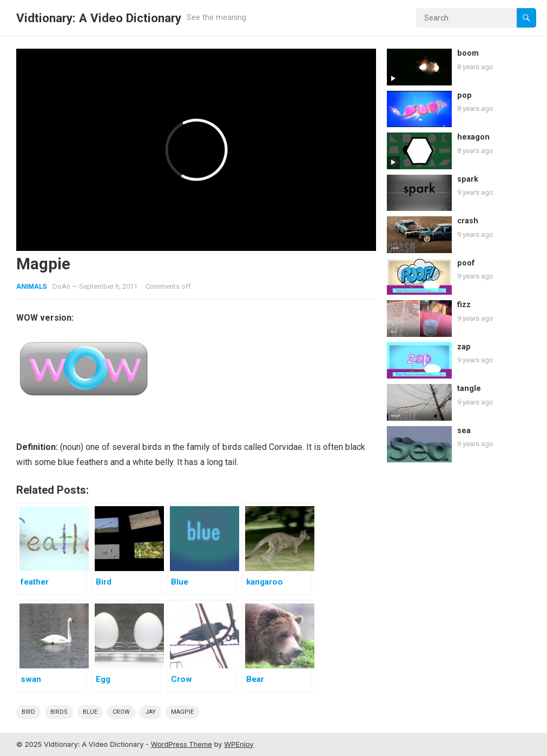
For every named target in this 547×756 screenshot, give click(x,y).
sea (464, 431)
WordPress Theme (182, 744)
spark (468, 179)
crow (121, 712)
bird (28, 712)
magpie (182, 712)
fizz (464, 305)
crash (468, 221)
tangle (469, 389)
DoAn (61, 286)
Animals (31, 286)
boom (468, 53)
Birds (59, 712)
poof (466, 263)
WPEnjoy (239, 744)
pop (464, 95)
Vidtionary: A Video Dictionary (99, 18)
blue (90, 712)
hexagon (473, 137)
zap (464, 347)
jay (150, 712)
